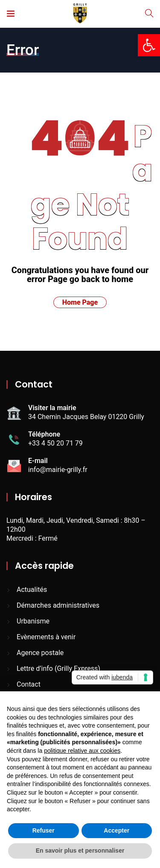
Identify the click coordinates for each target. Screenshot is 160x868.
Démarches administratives (58, 605)
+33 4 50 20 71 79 (55, 443)
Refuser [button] (44, 830)
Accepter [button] (116, 830)
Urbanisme (33, 621)
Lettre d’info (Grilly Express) (58, 668)
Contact (29, 684)
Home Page (80, 302)
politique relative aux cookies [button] (82, 751)
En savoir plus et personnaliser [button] (80, 851)
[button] (149, 45)
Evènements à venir (46, 637)
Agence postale (40, 653)
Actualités (32, 590)
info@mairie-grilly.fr (58, 470)
